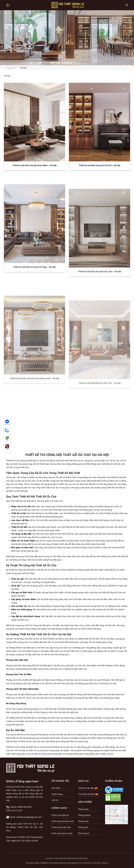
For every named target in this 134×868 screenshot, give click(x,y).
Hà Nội (7, 76)
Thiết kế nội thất (88, 788)
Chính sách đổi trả (60, 815)
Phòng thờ (83, 827)
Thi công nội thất (89, 794)
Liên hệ (55, 800)
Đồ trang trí (84, 833)
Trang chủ (11, 68)
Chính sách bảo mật (61, 827)
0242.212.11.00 (14, 810)
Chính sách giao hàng (62, 833)
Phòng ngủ (83, 821)
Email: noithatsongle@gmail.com (26, 817)
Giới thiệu (56, 788)
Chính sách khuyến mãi (62, 821)
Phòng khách (84, 815)
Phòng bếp (83, 809)
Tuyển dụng (57, 794)
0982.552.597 (25, 807)
